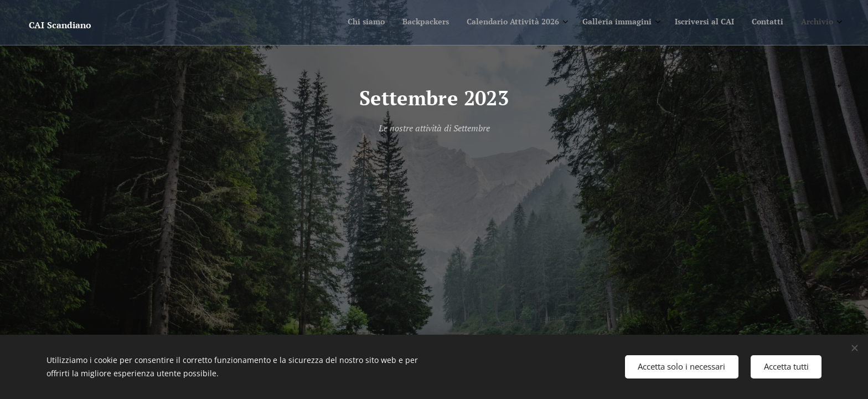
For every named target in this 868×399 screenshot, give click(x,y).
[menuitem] (719, 23)
